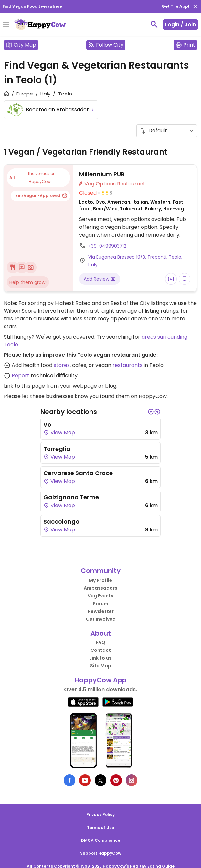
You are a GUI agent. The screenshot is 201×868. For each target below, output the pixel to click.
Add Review (100, 279)
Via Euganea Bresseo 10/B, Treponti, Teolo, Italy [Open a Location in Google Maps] (135, 261)
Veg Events (100, 596)
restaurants (127, 365)
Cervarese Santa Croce (78, 473)
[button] (151, 412)
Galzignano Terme (71, 497)
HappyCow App (101, 680)
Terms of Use (100, 827)
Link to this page (24, 386)
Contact (101, 650)
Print (185, 45)
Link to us (100, 658)
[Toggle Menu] (6, 25)
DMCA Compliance (101, 840)
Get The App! (175, 6)
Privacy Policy (100, 814)
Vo (47, 424)
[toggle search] (154, 24)
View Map (59, 433)
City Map (21, 45)
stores (62, 365)
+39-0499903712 (107, 246)
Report (21, 376)
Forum (101, 604)
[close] (195, 6)
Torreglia (57, 449)
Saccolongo (61, 522)
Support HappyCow (101, 853)
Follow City (106, 45)
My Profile (100, 580)
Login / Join (180, 24)
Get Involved (101, 619)
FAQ (100, 642)
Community (101, 571)
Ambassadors (100, 588)
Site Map (101, 666)
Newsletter (101, 611)
